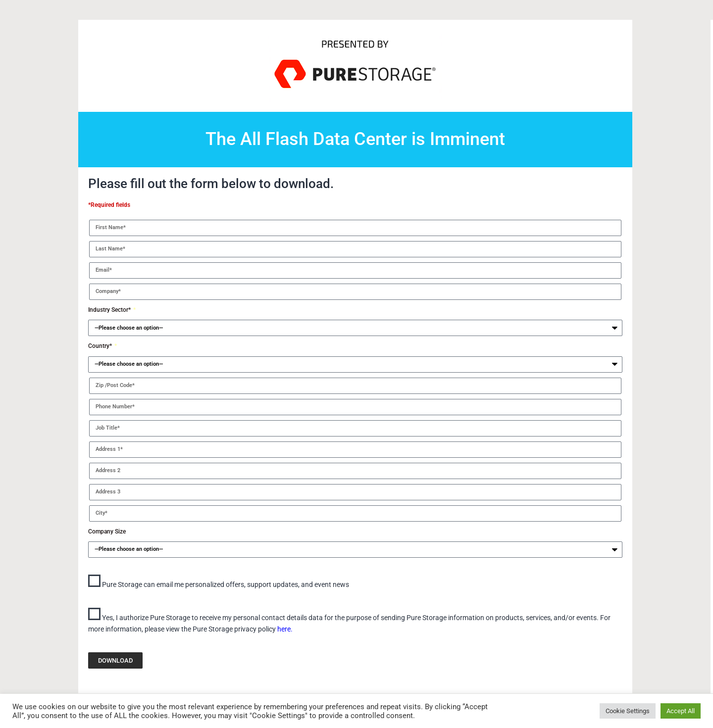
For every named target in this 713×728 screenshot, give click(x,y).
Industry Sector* (110, 310)
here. (285, 629)
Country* (101, 346)
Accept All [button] (681, 711)
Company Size (107, 532)
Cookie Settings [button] (628, 711)
